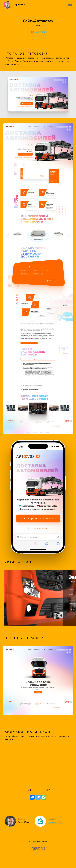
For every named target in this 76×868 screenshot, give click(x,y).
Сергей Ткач (35, 841)
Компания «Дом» (56, 822)
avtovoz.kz (40, 32)
